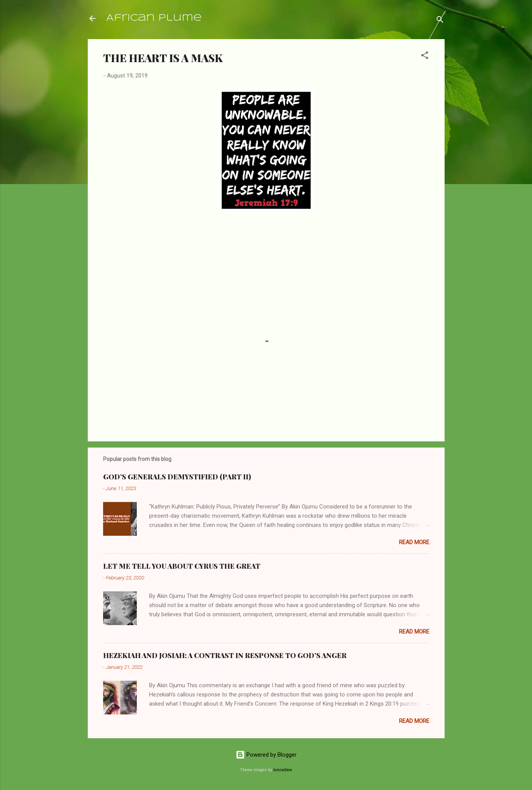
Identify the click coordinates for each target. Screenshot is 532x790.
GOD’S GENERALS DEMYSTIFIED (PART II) (177, 477)
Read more (414, 542)
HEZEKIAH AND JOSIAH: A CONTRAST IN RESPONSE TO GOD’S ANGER (225, 655)
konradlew (283, 770)
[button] (425, 57)
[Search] (440, 21)
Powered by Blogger (266, 755)
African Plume (154, 18)
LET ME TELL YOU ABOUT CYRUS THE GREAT (182, 566)
